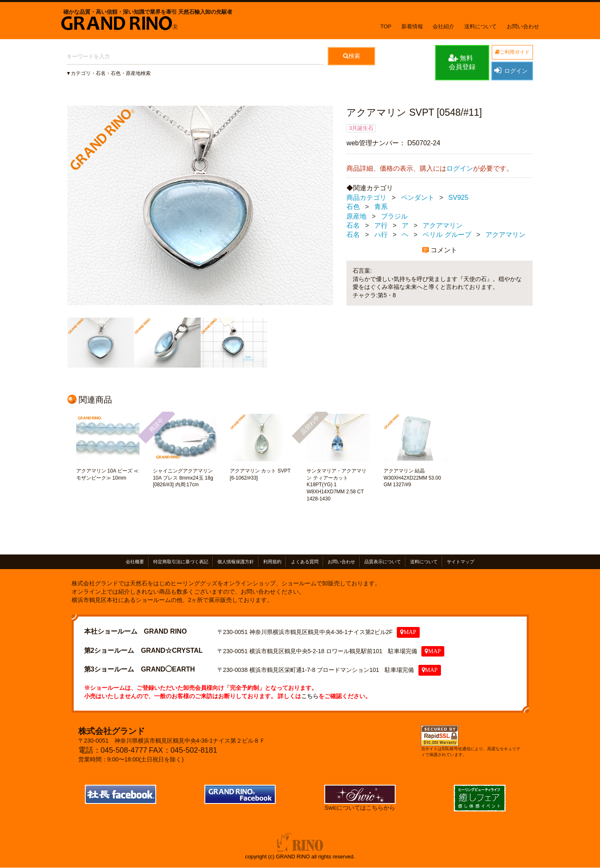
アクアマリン (443, 225)
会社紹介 (443, 26)
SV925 (458, 198)
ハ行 (381, 235)
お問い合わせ (523, 26)
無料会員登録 (462, 62)
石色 (353, 207)
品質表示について (383, 562)
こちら (310, 696)
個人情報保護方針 (236, 562)
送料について (480, 26)
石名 (353, 225)
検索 (352, 56)
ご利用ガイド (512, 52)
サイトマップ (461, 562)
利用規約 (272, 562)
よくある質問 (305, 562)
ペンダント (418, 198)
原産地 (356, 216)
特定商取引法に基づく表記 (181, 562)
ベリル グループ (447, 235)
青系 (381, 207)
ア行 (381, 225)
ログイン (511, 70)
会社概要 (135, 562)
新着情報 (412, 26)
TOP (386, 26)
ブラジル (394, 216)
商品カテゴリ (366, 198)
